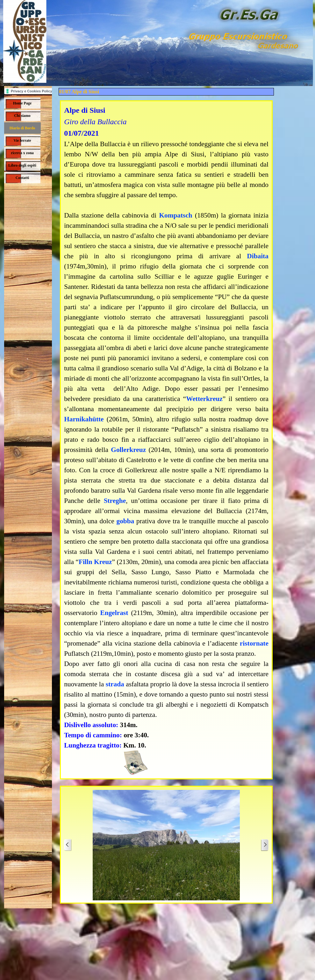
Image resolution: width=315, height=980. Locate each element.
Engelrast (114, 613)
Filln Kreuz (95, 562)
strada (115, 684)
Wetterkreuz (204, 399)
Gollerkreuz (128, 450)
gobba (125, 521)
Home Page (22, 103)
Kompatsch (175, 215)
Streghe (115, 501)
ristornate (254, 643)
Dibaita (258, 256)
